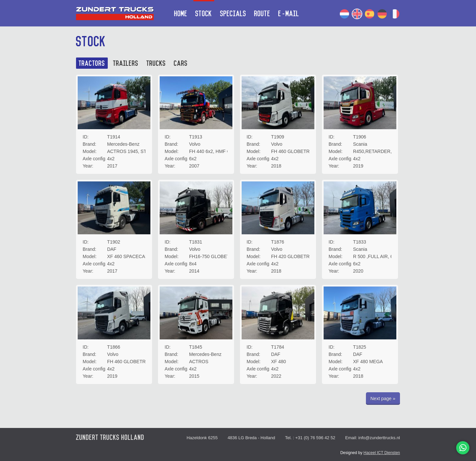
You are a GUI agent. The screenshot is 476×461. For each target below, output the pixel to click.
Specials (233, 14)
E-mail (289, 14)
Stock (204, 14)
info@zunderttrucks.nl (379, 438)
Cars (181, 64)
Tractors (92, 64)
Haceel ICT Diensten (382, 453)
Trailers (126, 64)
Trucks (156, 64)
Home (181, 14)
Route (262, 14)
